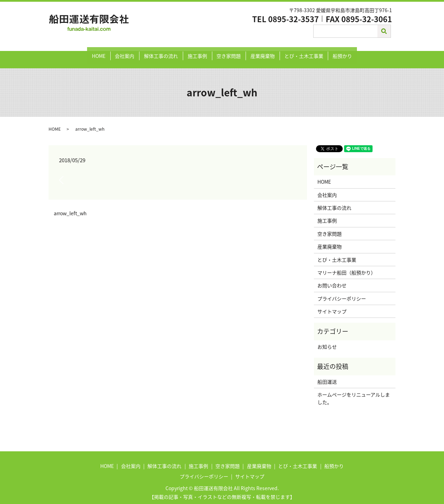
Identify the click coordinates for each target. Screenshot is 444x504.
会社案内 (132, 52)
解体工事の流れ (165, 52)
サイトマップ (332, 304)
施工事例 (199, 52)
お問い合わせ (332, 278)
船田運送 (327, 375)
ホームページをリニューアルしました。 (354, 391)
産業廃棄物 (258, 52)
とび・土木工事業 (297, 52)
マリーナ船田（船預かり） (347, 266)
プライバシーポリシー (342, 292)
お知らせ (327, 340)
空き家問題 (227, 52)
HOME (108, 52)
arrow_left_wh (70, 206)
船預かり (333, 52)
